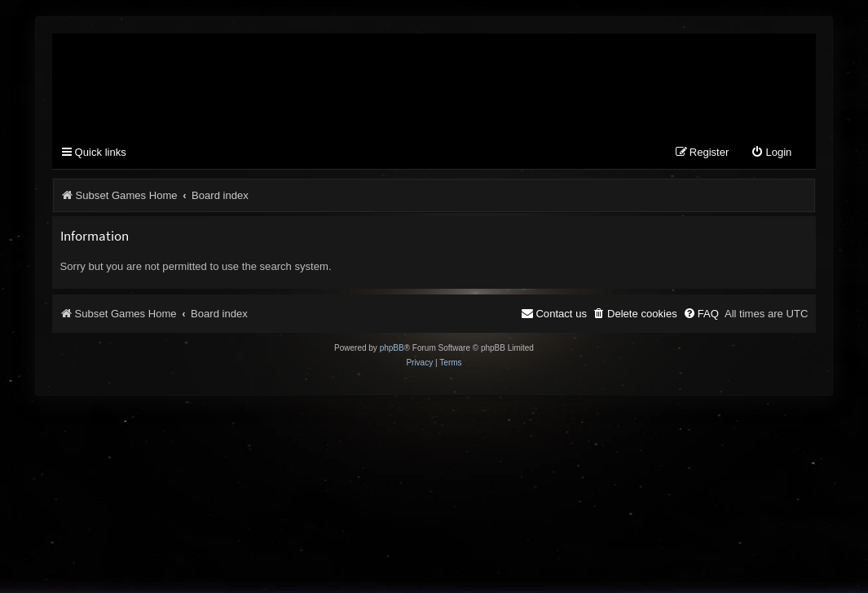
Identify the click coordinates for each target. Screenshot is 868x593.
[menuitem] (771, 155)
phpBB (392, 350)
